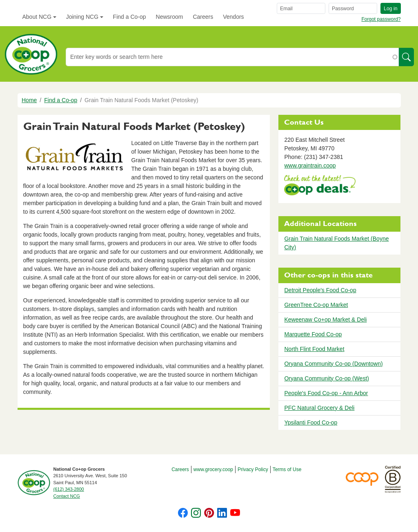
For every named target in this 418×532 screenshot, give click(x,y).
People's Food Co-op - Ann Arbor (326, 393)
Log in (390, 9)
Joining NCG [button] (82, 17)
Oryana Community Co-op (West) (326, 378)
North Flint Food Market (314, 349)
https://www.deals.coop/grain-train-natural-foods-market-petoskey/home (320, 186)
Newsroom (170, 17)
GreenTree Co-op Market (316, 305)
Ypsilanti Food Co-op (311, 422)
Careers (203, 17)
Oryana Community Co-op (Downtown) (333, 364)
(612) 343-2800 (69, 489)
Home (29, 100)
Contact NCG (67, 496)
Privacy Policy (253, 469)
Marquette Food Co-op (313, 334)
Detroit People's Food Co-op (320, 290)
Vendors (233, 17)
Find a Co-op (130, 17)
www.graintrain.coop (310, 165)
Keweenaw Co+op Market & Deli (325, 320)
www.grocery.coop (213, 469)
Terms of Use (287, 469)
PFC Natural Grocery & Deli (319, 408)
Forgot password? (381, 19)
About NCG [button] (37, 17)
